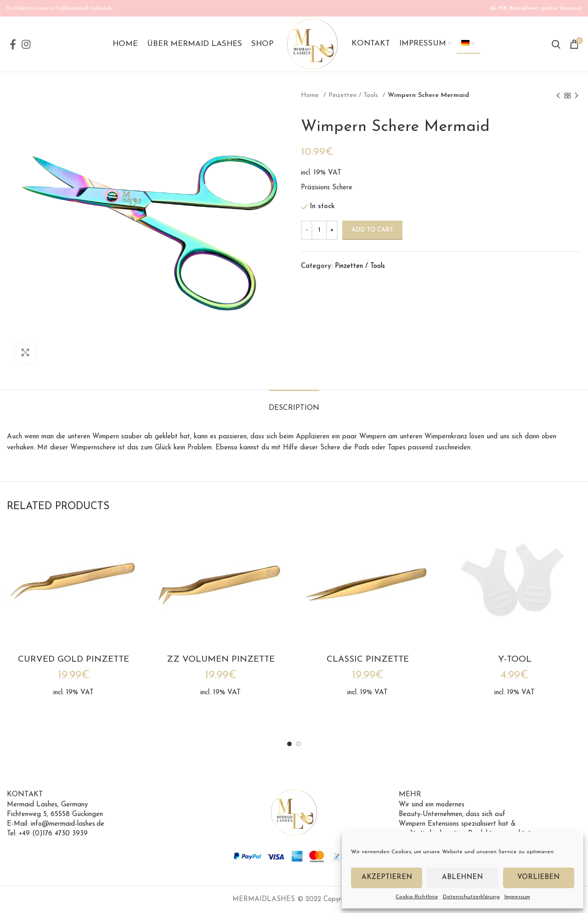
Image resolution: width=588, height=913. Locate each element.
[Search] (556, 44)
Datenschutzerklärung (471, 897)
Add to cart (372, 230)
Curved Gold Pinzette (73, 660)
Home (311, 95)
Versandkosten (383, 173)
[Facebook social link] (13, 44)
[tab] (294, 404)
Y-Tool (515, 660)
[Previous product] (558, 96)
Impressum (517, 897)
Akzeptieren (387, 877)
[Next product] (577, 96)
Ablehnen (462, 877)
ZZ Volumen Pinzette (221, 660)
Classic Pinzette (368, 660)
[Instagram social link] (26, 44)
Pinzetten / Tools (354, 95)
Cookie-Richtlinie (417, 897)
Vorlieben (538, 877)
